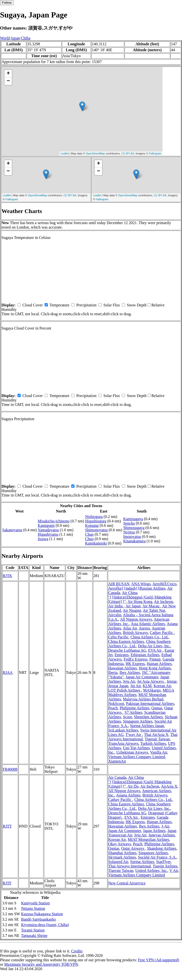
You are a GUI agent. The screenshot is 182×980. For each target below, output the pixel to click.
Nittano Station (33, 908)
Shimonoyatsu (96, 530)
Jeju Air (129, 681)
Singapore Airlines (138, 721)
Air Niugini (132, 610)
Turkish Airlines (153, 743)
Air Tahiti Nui (154, 610)
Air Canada (117, 777)
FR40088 (10, 769)
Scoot (127, 717)
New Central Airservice (127, 883)
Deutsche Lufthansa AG (127, 650)
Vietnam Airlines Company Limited (137, 757)
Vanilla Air (159, 752)
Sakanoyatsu (12, 530)
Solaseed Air (118, 862)
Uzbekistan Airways (132, 752)
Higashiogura (96, 521)
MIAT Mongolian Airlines (148, 839)
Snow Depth (137, 305)
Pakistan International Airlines (150, 704)
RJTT (7, 826)
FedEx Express (135, 659)
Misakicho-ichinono (54, 521)
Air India (116, 606)
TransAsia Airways (123, 743)
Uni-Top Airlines (136, 748)
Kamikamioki (96, 543)
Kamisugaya (133, 519)
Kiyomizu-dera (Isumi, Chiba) (45, 925)
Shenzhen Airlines (148, 717)
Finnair (155, 659)
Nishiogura (94, 517)
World (5, 38)
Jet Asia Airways (151, 681)
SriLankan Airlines (123, 730)
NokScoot (116, 704)
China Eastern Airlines (126, 641)
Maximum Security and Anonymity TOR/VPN (41, 964)
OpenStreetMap (95, 153)
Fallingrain (155, 153)
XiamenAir (117, 761)
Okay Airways (120, 844)
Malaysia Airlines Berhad (143, 699)
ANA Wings (141, 584)
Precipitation (86, 305)
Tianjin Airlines (165, 866)
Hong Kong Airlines (155, 668)
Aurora (144, 628)
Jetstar (172, 681)
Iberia (113, 673)
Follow (7, 3)
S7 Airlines (133, 712)
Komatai (92, 525)
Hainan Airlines (159, 664)
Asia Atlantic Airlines (148, 624)
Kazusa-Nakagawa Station (42, 914)
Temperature (60, 305)
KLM (147, 686)
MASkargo (152, 690)
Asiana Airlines (128, 795)
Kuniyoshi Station (35, 903)
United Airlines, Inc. (152, 871)
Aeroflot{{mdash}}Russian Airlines (137, 588)
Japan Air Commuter (142, 677)
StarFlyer (163, 862)
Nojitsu (129, 532)
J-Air (165, 826)
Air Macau (151, 606)
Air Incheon (163, 602)
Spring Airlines (142, 862)
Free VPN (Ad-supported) (158, 960)
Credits (77, 951)
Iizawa (43, 539)
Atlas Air (130, 628)
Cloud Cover (33, 305)
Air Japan (133, 606)
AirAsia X (169, 786)
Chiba (26, 38)
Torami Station (33, 930)
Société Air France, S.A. (157, 857)
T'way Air (134, 735)
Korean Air (162, 686)
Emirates (122, 655)
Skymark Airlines (122, 857)
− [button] (8, 81)
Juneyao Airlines (162, 835)
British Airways (136, 633)
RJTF (7, 883)
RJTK (7, 576)
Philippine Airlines (134, 708)
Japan (15, 38)
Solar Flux (112, 305)
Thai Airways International (129, 866)
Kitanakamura (135, 541)
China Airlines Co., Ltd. (149, 637)
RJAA (8, 673)
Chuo (89, 534)
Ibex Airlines (130, 673)
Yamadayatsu (48, 530)
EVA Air (155, 650)
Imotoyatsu (132, 537)
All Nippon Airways (136, 619)
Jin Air (135, 686)
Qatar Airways (133, 848)
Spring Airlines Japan (147, 726)
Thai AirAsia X (156, 735)
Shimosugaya (134, 528)
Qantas (157, 708)
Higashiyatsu (48, 534)
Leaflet (65, 153)
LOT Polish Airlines (125, 690)
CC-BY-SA (128, 153)
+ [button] (8, 74)
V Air (174, 871)
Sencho (129, 523)
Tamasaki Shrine (34, 936)
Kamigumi (46, 525)
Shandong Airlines (162, 848)
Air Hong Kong (140, 602)
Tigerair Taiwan (157, 739)
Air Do (133, 786)
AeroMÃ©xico (164, 584)
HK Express (135, 664)
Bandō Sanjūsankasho (38, 919)
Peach (113, 708)
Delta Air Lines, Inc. (154, 646)
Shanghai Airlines (122, 853)
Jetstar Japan (118, 686)
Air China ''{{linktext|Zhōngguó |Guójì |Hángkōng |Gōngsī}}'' (140, 597)
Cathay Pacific (162, 633)
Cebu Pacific (118, 637)
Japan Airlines (154, 831)
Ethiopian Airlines (145, 655)
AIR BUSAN (119, 584)
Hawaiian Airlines (123, 668)
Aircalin (115, 615)
